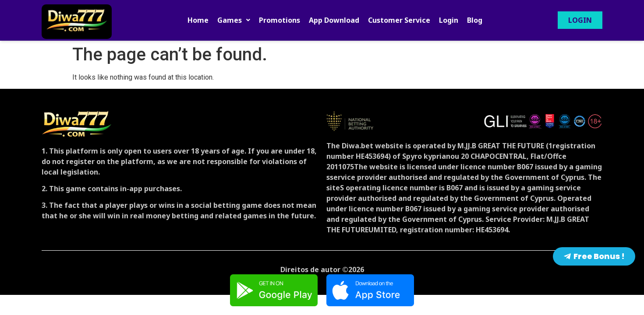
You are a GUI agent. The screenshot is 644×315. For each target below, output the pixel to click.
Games (234, 20)
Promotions (280, 20)
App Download (334, 20)
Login (449, 20)
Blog (475, 20)
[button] (234, 20)
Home (198, 20)
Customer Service (399, 20)
